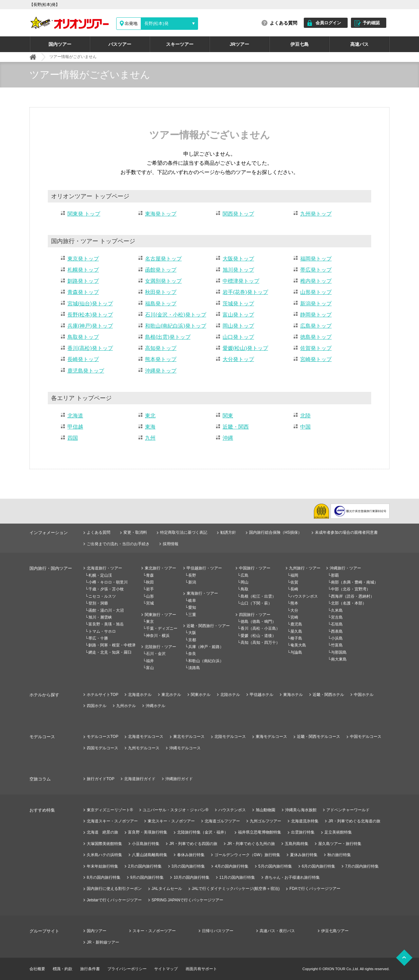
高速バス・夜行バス (277, 931)
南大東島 (339, 659)
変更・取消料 (135, 532)
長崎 (294, 589)
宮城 (150, 603)
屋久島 (296, 631)
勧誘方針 (228, 532)
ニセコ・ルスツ (102, 596)
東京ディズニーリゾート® (110, 810)
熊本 (294, 603)
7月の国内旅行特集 (362, 866)
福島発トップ (161, 304)
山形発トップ (316, 292)
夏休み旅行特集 (304, 855)
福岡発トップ (316, 259)
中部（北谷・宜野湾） (351, 589)
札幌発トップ (83, 270)
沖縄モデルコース (185, 748)
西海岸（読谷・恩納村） (353, 596)
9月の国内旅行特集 (147, 877)
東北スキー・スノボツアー (171, 821)
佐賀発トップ (316, 348)
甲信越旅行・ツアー (204, 568)
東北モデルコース (189, 737)
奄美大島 (298, 645)
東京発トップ (83, 259)
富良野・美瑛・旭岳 (106, 624)
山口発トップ (238, 337)
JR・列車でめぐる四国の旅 (193, 844)
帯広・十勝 (98, 638)
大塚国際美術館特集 (104, 844)
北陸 (305, 416)
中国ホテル (364, 695)
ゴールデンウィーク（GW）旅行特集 (247, 855)
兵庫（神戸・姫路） (206, 647)
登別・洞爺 (98, 603)
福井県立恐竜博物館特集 (260, 832)
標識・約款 (63, 969)
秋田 (150, 582)
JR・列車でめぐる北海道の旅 (354, 821)
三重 (192, 615)
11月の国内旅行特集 (237, 877)
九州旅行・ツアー (305, 568)
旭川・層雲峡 (100, 617)
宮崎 (294, 617)
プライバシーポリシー (127, 969)
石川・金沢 (156, 654)
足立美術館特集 (338, 832)
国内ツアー (60, 44)
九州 (150, 438)
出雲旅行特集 (303, 832)
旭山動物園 (265, 810)
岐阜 (192, 601)
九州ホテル (126, 706)
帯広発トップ (316, 270)
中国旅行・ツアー (255, 568)
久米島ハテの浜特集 (104, 855)
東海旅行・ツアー (202, 593)
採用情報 (171, 544)
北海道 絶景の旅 (102, 832)
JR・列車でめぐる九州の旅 (251, 844)
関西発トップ (238, 214)
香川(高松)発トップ (90, 348)
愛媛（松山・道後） (258, 636)
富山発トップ (238, 315)
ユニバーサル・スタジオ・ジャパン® (176, 810)
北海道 (75, 416)
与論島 (296, 652)
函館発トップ (161, 270)
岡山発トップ (238, 326)
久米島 (337, 610)
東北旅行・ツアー (160, 568)
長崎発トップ (83, 359)
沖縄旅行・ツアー (345, 568)
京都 (192, 640)
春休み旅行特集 (191, 855)
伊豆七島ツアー (335, 931)
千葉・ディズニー (162, 628)
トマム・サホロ (102, 631)
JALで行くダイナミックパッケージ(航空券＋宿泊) (236, 889)
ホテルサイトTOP (102, 695)
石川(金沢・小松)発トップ (176, 315)
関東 (228, 416)
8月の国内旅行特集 (104, 877)
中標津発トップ (241, 281)
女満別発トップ (163, 281)
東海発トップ (161, 214)
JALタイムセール (167, 889)
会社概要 (37, 969)
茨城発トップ (238, 304)
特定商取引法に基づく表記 (184, 532)
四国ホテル (97, 706)
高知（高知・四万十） (260, 643)
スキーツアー (180, 44)
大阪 (192, 633)
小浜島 (337, 638)
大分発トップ (238, 359)
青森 (150, 575)
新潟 (192, 582)
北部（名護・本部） (349, 603)
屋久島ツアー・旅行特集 (340, 844)
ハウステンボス (304, 596)
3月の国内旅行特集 (188, 866)
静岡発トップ (316, 315)
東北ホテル (171, 695)
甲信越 (75, 427)
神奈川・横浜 (158, 636)
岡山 (245, 582)
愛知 (192, 607)
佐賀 (294, 582)
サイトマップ (166, 969)
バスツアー (120, 44)
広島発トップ (316, 326)
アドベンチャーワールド (348, 810)
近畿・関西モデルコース (319, 737)
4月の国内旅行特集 (232, 866)
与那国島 (339, 652)
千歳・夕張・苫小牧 (106, 589)
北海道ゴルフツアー (222, 821)
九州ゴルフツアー (265, 821)
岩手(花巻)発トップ (245, 292)
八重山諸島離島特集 (150, 855)
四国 (73, 438)
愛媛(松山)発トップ (245, 348)
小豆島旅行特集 (146, 844)
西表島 (337, 631)
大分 (294, 610)
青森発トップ (83, 292)
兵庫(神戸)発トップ (90, 326)
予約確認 (371, 23)
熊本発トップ (161, 359)
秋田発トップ (161, 292)
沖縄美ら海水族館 (301, 810)
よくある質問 (283, 23)
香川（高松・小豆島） (260, 628)
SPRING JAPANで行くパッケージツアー (187, 900)
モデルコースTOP (102, 737)
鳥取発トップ (83, 337)
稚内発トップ (316, 281)
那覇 (335, 575)
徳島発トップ (316, 337)
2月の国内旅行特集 (145, 866)
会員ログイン (328, 23)
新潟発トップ (316, 304)
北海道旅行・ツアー (104, 568)
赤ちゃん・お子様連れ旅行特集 (292, 877)
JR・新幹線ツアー (103, 942)
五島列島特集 (297, 844)
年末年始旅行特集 (102, 866)
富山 (150, 668)
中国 (305, 427)
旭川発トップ (238, 270)
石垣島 (337, 624)
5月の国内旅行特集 (275, 866)
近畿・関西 (236, 427)
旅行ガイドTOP (100, 779)
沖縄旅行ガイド (179, 779)
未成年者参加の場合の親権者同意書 (346, 532)
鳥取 (245, 589)
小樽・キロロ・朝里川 (108, 582)
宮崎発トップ (316, 359)
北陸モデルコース (230, 737)
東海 (150, 427)
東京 (150, 622)
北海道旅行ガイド (140, 779)
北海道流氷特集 (305, 821)
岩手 (150, 589)
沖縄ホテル (155, 706)
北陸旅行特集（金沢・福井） (203, 832)
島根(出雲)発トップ (168, 337)
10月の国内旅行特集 (191, 877)
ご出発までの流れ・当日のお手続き (118, 544)
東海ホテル (293, 695)
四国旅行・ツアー (255, 615)
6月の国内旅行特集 (319, 866)
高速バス (359, 44)
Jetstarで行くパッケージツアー (114, 900)
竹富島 (337, 645)
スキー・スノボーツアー (154, 931)
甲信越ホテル (262, 695)
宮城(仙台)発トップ (90, 304)
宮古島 (337, 617)
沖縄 (228, 438)
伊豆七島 (300, 44)
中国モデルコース (366, 737)
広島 (245, 575)
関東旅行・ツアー (160, 615)
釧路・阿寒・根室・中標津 (112, 645)
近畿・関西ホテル (328, 695)
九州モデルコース (144, 748)
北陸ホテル (230, 695)
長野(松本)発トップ (90, 315)
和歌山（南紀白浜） (206, 661)
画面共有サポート (201, 969)
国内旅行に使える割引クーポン (114, 889)
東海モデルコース (271, 737)
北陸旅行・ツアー (160, 647)
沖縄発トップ (161, 371)
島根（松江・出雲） (258, 596)
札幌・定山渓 (100, 575)
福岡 (294, 575)
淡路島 (194, 668)
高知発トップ (161, 348)
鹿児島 (296, 624)
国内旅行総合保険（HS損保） (275, 532)
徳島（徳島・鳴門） (258, 622)
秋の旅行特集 (339, 855)
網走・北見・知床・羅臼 (110, 652)
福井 (150, 661)
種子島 (296, 638)
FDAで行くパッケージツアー (315, 889)
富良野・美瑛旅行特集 (148, 832)
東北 (150, 416)
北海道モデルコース (146, 737)
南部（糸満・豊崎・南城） (355, 582)
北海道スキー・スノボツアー (112, 821)
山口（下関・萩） (256, 603)
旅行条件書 (90, 969)
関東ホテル (201, 695)
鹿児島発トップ (86, 371)
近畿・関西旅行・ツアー (208, 626)
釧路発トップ (83, 281)
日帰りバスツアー (218, 931)
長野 (192, 575)
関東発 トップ (84, 214)
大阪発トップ (238, 259)
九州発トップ (316, 214)
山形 (150, 596)
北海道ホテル (140, 695)
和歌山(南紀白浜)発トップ (176, 326)
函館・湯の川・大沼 (106, 610)
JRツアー (240, 44)
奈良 (192, 654)
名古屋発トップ (163, 259)
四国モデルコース (102, 748)
